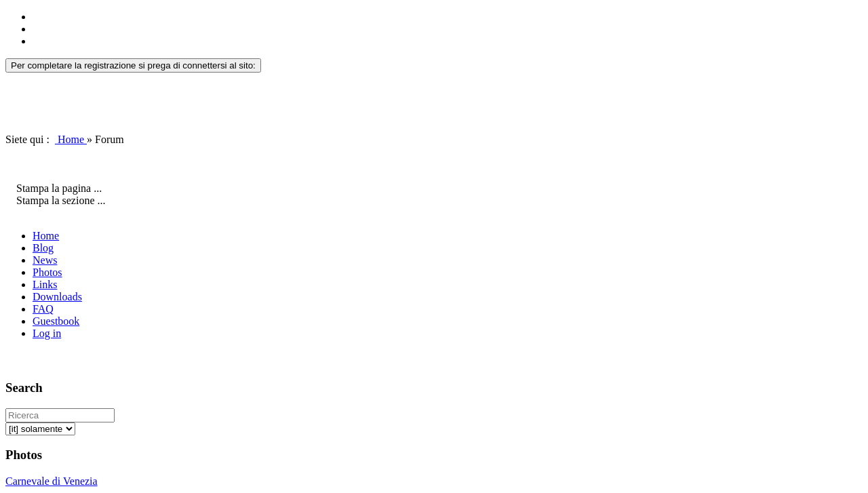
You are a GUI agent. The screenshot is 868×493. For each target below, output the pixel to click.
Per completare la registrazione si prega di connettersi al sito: (133, 65)
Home (71, 139)
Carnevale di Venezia (52, 481)
